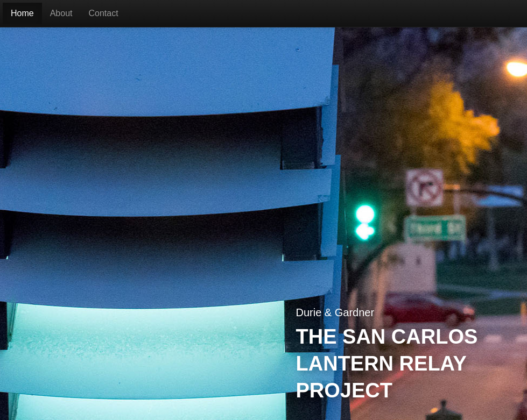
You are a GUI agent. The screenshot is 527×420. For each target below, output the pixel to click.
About (61, 13)
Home (22, 13)
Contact (104, 13)
